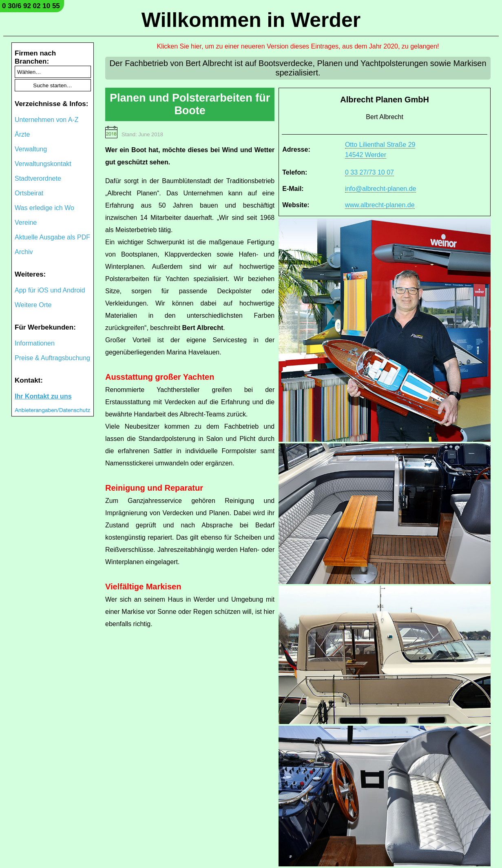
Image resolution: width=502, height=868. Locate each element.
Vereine (26, 223)
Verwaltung (31, 149)
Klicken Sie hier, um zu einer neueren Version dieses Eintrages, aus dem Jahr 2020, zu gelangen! (298, 46)
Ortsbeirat (29, 193)
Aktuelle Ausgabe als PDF (52, 237)
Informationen (35, 343)
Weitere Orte (33, 305)
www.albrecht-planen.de (380, 205)
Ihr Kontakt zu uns (43, 396)
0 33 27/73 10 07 (369, 172)
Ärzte (22, 134)
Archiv (24, 252)
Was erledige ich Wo (44, 208)
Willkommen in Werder (251, 20)
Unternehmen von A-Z (47, 120)
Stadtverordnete (38, 178)
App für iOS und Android (50, 290)
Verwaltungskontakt (43, 164)
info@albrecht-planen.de (381, 189)
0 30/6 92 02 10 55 (31, 6)
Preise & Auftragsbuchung (52, 358)
